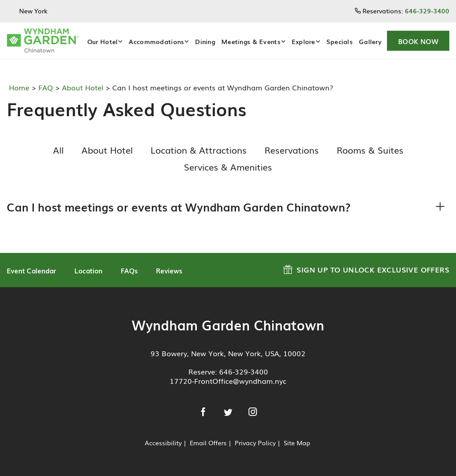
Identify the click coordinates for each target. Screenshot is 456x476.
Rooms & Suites (370, 150)
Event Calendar (31, 270)
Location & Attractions (199, 150)
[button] (418, 41)
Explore (303, 41)
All (58, 150)
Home (20, 87)
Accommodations (156, 41)
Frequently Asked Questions (123, 109)
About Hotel (81, 87)
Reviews (169, 270)
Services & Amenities (228, 167)
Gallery (370, 41)
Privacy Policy (255, 443)
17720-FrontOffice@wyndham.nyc (228, 381)
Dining (205, 41)
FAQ (45, 87)
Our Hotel (103, 41)
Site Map (297, 443)
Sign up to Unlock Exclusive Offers (366, 268)
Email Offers (208, 443)
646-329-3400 (244, 371)
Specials (340, 41)
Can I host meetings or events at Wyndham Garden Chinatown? (179, 207)
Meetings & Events (251, 41)
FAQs (129, 270)
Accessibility (163, 443)
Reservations (292, 150)
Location (88, 270)
